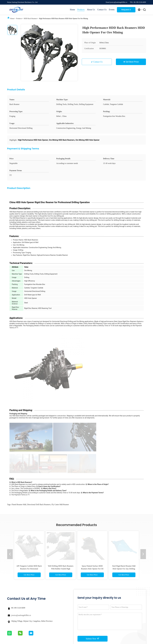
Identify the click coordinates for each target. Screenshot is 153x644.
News (103, 607)
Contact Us (102, 10)
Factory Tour (87, 607)
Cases (103, 603)
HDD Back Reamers (30, 19)
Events (112, 10)
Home (72, 10)
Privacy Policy (37, 637)
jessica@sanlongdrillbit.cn (21, 540)
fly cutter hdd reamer (60, 429)
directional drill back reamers (39, 429)
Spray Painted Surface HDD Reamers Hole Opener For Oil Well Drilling (92, 494)
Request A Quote (126, 10)
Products (81, 10)
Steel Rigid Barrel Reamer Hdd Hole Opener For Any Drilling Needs (124, 494)
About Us (91, 10)
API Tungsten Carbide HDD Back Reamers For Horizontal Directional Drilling (29, 494)
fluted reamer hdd (19, 429)
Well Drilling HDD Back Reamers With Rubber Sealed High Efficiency (61, 494)
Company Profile (88, 603)
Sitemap (85, 615)
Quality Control (88, 611)
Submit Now (92, 563)
